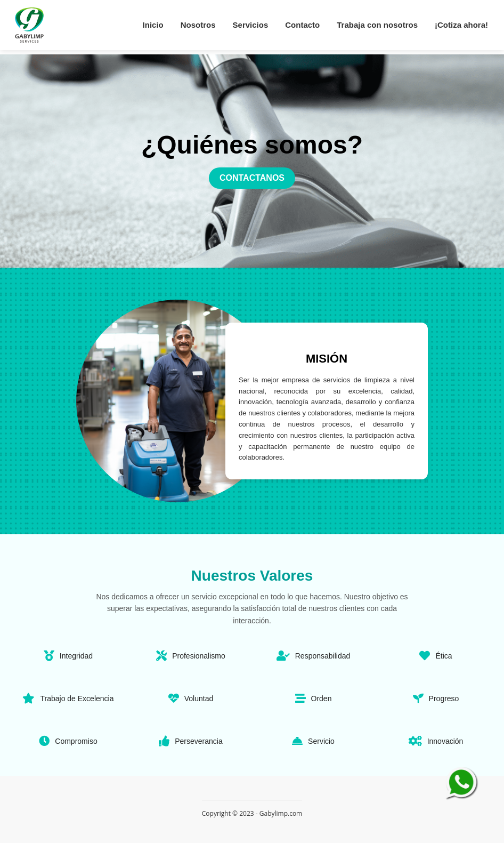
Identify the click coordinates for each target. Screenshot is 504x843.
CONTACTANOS (252, 178)
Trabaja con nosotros (377, 25)
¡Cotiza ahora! (461, 25)
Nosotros (198, 25)
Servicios (251, 25)
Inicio (153, 25)
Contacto (302, 25)
